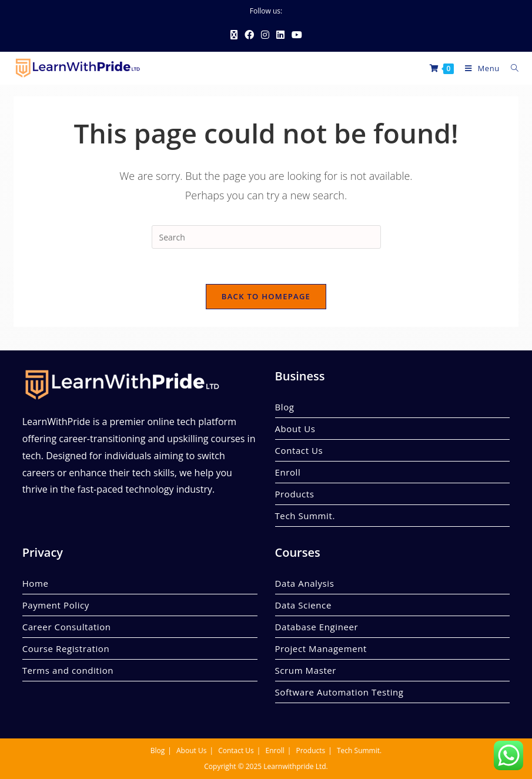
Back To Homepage (266, 296)
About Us (295, 429)
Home (36, 583)
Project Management (321, 648)
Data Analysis (305, 583)
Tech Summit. (305, 516)
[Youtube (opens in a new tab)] (297, 35)
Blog (285, 407)
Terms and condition (68, 670)
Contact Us (299, 450)
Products (295, 494)
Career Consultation (67, 627)
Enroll (288, 472)
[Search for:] (511, 68)
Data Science (303, 605)
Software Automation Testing (339, 692)
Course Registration (66, 648)
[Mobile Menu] (479, 68)
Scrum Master (306, 670)
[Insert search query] (266, 237)
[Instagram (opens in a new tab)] (265, 35)
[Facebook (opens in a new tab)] (249, 35)
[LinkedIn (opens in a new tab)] (280, 35)
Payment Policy (56, 605)
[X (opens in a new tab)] (234, 35)
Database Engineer (317, 627)
